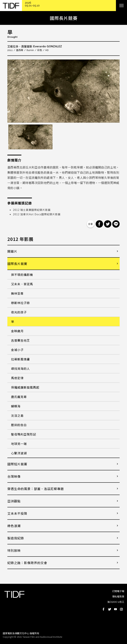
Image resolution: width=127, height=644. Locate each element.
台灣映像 (14, 476)
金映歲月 (17, 331)
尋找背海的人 (20, 368)
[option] (63, 91)
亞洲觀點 (14, 501)
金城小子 (17, 350)
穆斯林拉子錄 (20, 303)
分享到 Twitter (108, 224)
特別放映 (14, 550)
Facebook (104, 609)
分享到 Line (116, 224)
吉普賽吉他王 (20, 340)
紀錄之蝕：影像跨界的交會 (27, 563)
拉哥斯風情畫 (20, 359)
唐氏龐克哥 (19, 397)
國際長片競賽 (17, 264)
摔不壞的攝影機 (22, 275)
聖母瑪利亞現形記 (24, 434)
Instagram (121, 609)
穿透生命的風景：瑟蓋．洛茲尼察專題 (36, 489)
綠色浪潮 (14, 526)
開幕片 (12, 251)
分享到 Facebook (99, 224)
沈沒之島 (17, 415)
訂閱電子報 (118, 591)
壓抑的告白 (19, 425)
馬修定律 (17, 378)
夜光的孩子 (19, 312)
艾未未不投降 (17, 513)
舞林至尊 (17, 293)
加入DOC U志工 (116, 602)
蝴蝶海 (16, 406)
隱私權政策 (118, 596)
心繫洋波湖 (19, 453)
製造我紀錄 (16, 538)
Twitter (109, 609)
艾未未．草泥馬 (22, 284)
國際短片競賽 (17, 464)
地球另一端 (19, 444)
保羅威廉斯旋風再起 (25, 387)
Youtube (115, 609)
